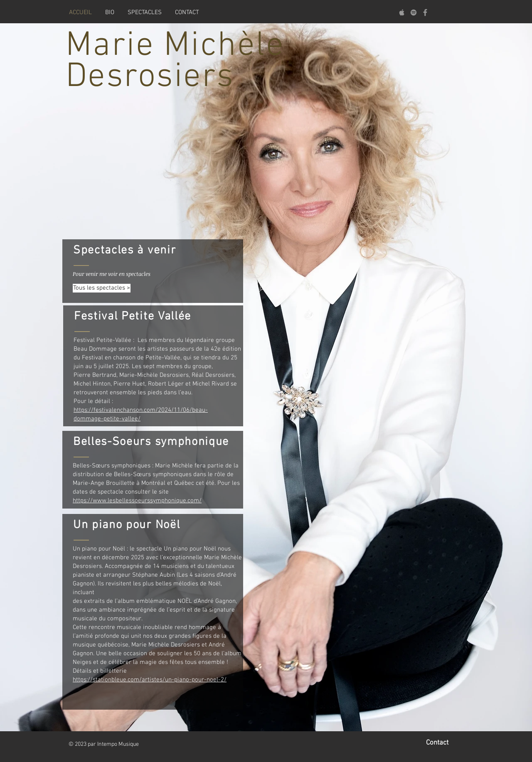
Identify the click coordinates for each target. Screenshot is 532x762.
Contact (437, 743)
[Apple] (402, 12)
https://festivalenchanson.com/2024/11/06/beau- (141, 410)
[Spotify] (414, 12)
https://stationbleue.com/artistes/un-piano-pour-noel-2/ (150, 680)
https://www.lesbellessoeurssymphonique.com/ (137, 501)
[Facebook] (425, 12)
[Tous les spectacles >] (102, 288)
